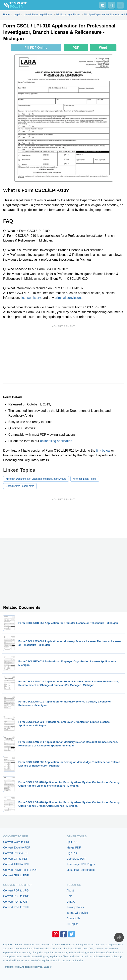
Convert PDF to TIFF (16, 907)
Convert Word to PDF (17, 842)
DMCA (71, 902)
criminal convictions (69, 298)
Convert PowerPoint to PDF (20, 870)
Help (69, 896)
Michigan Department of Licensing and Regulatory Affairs (36, 479)
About (70, 890)
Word (103, 48)
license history (31, 298)
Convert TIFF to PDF (16, 864)
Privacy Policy (75, 907)
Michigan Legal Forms (85, 479)
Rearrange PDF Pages (81, 864)
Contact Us (73, 918)
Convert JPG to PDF (16, 875)
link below (103, 451)
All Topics (72, 924)
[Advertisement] (63, 357)
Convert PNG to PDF (16, 853)
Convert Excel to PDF (17, 848)
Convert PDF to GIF (16, 902)
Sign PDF (73, 853)
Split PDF (72, 842)
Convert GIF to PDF (16, 859)
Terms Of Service (77, 913)
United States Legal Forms (20, 486)
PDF (76, 48)
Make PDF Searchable (81, 870)
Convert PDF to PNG (16, 896)
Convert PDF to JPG (16, 890)
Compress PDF (76, 859)
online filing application (56, 441)
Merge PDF (74, 848)
